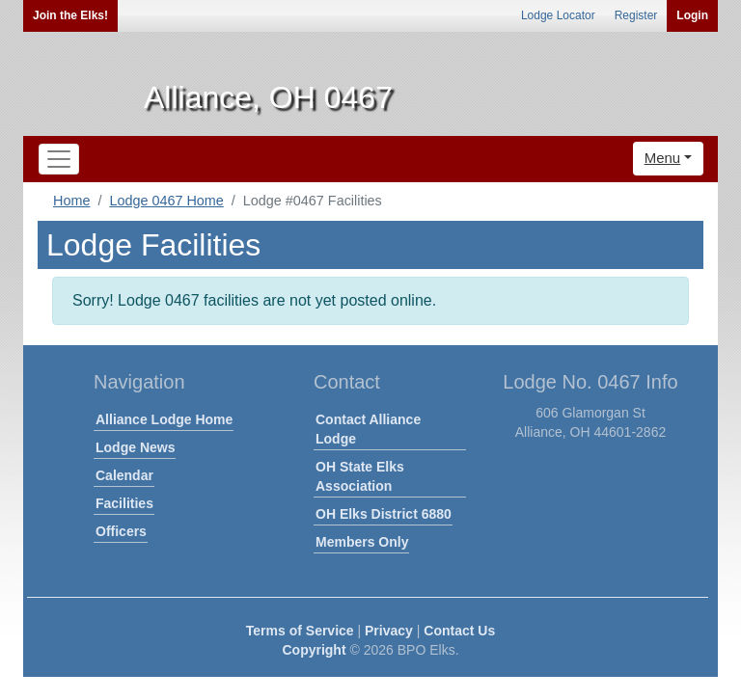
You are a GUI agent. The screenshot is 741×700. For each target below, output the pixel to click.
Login (692, 15)
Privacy (389, 631)
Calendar (124, 475)
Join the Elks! (70, 15)
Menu (663, 158)
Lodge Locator (558, 15)
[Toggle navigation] (59, 159)
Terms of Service (300, 631)
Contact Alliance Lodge (368, 429)
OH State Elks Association (360, 476)
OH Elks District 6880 (384, 514)
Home (71, 201)
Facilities (124, 503)
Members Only (362, 542)
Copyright (314, 650)
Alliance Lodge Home (164, 419)
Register (636, 15)
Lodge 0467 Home (166, 201)
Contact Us (459, 631)
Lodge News (135, 447)
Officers (121, 531)
